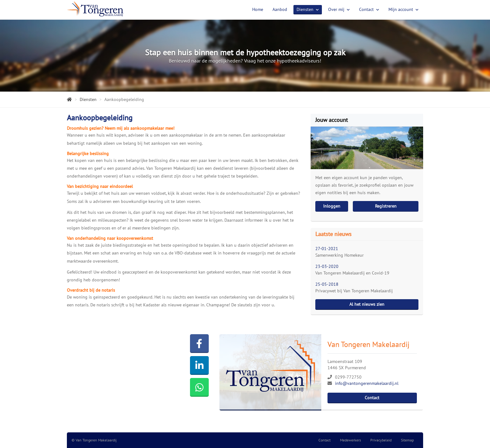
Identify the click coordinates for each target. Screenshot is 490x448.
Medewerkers (350, 440)
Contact (369, 9)
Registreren (386, 206)
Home (258, 9)
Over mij (339, 9)
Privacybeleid (381, 440)
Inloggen (332, 206)
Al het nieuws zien (367, 304)
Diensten (308, 9)
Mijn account (403, 9)
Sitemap (407, 440)
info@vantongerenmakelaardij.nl (367, 383)
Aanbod (280, 9)
